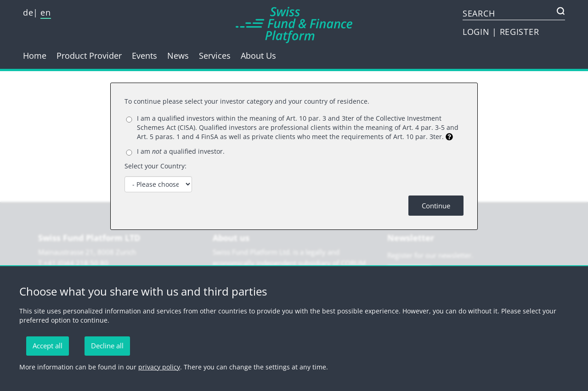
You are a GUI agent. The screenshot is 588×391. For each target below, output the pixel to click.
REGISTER (520, 32)
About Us (258, 56)
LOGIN (477, 32)
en (45, 12)
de (28, 12)
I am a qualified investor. (181, 151)
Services (215, 56)
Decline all (107, 346)
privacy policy (159, 367)
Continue (436, 206)
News (178, 56)
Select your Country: (155, 166)
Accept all (48, 346)
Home (35, 56)
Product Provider (89, 56)
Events (144, 56)
